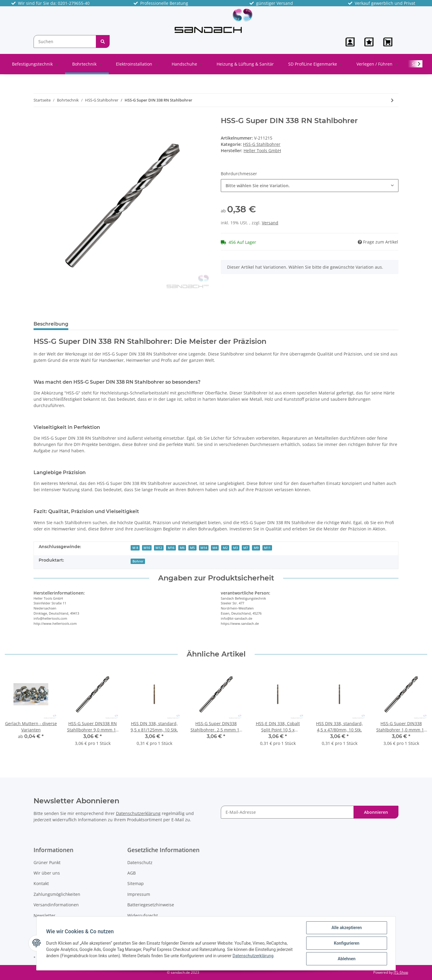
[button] (350, 42)
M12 (159, 548)
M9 (256, 548)
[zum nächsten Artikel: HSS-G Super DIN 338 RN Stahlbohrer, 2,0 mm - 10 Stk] (392, 100)
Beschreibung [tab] (51, 324)
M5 (192, 548)
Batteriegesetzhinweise (151, 905)
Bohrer (138, 561)
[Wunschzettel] (369, 42)
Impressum (139, 894)
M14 (204, 548)
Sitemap (136, 883)
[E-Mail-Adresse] (287, 812)
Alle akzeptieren (346, 928)
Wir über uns (47, 873)
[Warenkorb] (388, 42)
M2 (225, 548)
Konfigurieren (346, 943)
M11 (267, 548)
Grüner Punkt (47, 862)
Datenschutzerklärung (138, 813)
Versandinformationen (56, 905)
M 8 (135, 548)
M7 (246, 548)
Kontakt (41, 883)
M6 (182, 548)
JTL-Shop (401, 972)
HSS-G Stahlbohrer (262, 144)
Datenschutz (140, 862)
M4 (215, 548)
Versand (270, 223)
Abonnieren (376, 812)
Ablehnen (346, 959)
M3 (235, 548)
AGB (132, 873)
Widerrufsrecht (143, 915)
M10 (147, 548)
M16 (171, 548)
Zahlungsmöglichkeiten (57, 894)
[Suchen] (65, 41)
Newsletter (44, 915)
